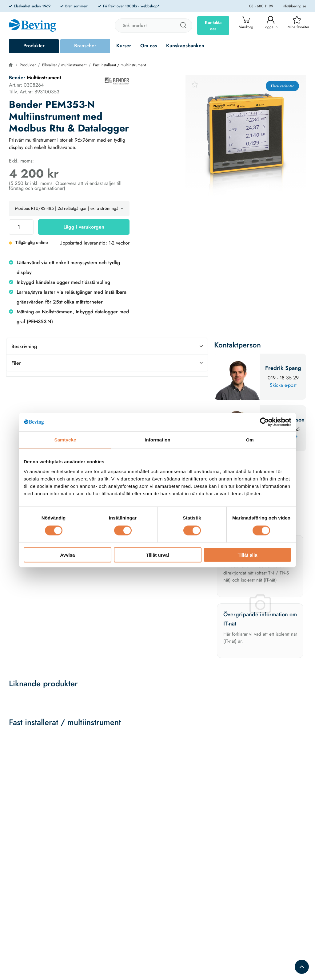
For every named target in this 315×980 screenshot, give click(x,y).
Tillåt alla (248, 555)
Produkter (34, 46)
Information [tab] (157, 440)
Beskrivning (107, 346)
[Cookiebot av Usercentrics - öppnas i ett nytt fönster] (264, 422)
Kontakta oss (213, 25)
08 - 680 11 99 (261, 6)
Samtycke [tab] (65, 440)
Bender (18, 78)
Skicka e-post (283, 385)
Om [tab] (250, 440)
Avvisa (68, 555)
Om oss (149, 46)
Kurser (124, 46)
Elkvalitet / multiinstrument (64, 65)
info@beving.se (294, 6)
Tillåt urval (158, 555)
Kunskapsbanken (185, 46)
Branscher (85, 46)
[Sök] (183, 25)
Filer (107, 363)
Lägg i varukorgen (84, 227)
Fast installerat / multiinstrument (119, 65)
